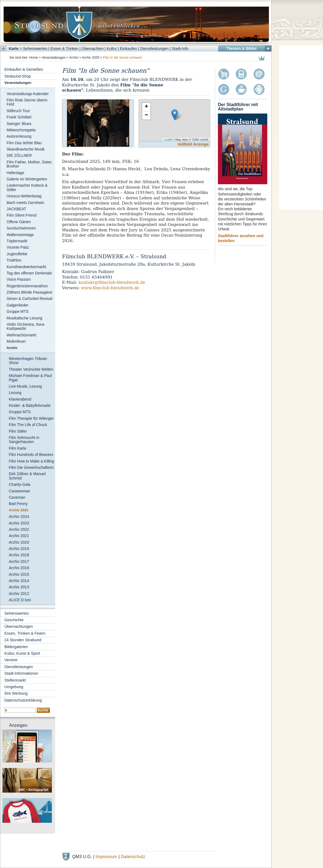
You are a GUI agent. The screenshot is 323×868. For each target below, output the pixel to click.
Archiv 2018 (19, 555)
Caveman (17, 497)
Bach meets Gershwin (25, 203)
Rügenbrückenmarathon (27, 286)
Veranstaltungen (54, 58)
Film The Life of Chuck (28, 425)
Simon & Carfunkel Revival (30, 299)
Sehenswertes (35, 49)
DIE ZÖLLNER (19, 155)
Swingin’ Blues (19, 124)
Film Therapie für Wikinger (31, 418)
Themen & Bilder (241, 49)
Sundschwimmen (21, 228)
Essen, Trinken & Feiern (25, 633)
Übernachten (92, 49)
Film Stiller (18, 431)
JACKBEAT (16, 209)
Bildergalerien (16, 647)
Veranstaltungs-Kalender (28, 94)
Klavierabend (20, 399)
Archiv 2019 (19, 549)
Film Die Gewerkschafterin (31, 467)
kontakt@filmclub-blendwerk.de (112, 282)
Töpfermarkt (17, 241)
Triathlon (14, 260)
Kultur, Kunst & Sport (22, 653)
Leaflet (168, 140)
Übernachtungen (19, 626)
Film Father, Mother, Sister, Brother (30, 164)
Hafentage (16, 173)
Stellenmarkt (15, 680)
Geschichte (14, 620)
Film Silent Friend (22, 215)
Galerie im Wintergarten (27, 179)
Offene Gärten (19, 222)
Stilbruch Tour (18, 111)
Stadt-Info (180, 49)
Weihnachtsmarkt (21, 335)
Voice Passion (19, 279)
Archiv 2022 (19, 529)
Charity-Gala (20, 484)
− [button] (146, 115)
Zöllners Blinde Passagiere (30, 292)
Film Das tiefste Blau (24, 143)
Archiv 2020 (19, 542)
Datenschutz (133, 857)
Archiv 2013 (19, 587)
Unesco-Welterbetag (24, 196)
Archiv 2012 (19, 594)
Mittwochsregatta (21, 130)
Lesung (15, 393)
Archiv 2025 (91, 58)
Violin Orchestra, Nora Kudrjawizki (25, 326)
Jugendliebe (17, 254)
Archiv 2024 (19, 517)
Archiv (74, 58)
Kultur (112, 49)
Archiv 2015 (19, 574)
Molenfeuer (16, 341)
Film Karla (17, 448)
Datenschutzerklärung (23, 700)
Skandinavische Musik (26, 149)
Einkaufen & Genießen (24, 69)
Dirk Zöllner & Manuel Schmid (27, 476)
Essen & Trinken (64, 49)
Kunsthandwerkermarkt (26, 267)
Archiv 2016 (19, 568)
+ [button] (146, 107)
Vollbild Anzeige (193, 144)
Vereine (11, 660)
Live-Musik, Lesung (25, 386)
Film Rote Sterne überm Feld (27, 102)
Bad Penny (18, 504)
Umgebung (14, 687)
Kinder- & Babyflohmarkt (30, 405)
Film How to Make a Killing (31, 461)
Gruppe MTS (18, 311)
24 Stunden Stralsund (23, 640)
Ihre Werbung (16, 693)
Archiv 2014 (19, 581)
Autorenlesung (19, 136)
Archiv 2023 (19, 523)
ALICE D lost (20, 600)
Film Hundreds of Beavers (31, 455)
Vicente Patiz (18, 247)
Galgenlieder (17, 305)
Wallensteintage (20, 235)
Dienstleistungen (155, 49)
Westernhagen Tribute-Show (28, 361)
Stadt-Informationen (21, 673)
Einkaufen (128, 49)
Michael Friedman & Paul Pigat (30, 378)
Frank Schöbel (19, 117)
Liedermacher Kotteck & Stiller (27, 187)
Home (34, 58)
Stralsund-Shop (18, 76)
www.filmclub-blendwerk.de (110, 288)
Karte (14, 49)
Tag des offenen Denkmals (29, 273)
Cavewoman (19, 491)
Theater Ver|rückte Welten (31, 369)
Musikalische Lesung (24, 318)
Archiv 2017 (19, 561)
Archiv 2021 (19, 536)
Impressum (106, 857)
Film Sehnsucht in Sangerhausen (24, 440)
